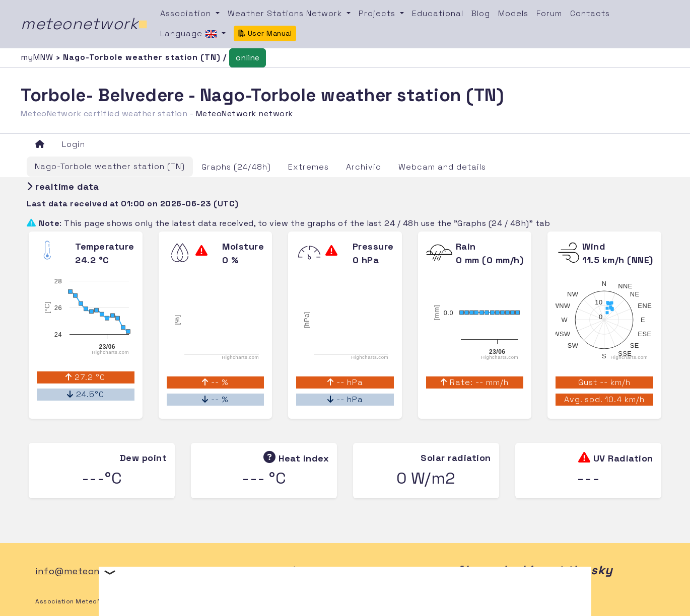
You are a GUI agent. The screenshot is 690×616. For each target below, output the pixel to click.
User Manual (265, 33)
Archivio (364, 167)
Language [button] (190, 34)
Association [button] (187, 13)
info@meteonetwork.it (88, 571)
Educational (438, 13)
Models (513, 13)
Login (74, 144)
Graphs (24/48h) (236, 167)
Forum (549, 13)
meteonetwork (84, 24)
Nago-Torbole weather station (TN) (110, 166)
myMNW (38, 57)
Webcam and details (442, 167)
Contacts (590, 13)
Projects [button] (378, 13)
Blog (481, 13)
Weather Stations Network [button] (286, 13)
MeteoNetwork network (245, 113)
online (248, 58)
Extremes (308, 167)
